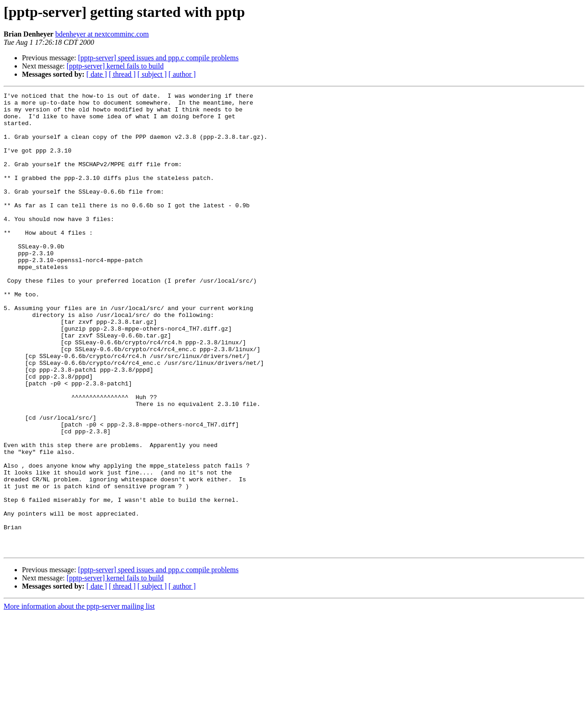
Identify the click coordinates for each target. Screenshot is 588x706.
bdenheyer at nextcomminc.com (102, 34)
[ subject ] (152, 74)
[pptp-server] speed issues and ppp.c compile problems (158, 58)
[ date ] (97, 74)
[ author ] (182, 74)
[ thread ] (122, 74)
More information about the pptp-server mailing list (79, 698)
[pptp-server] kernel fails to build (115, 66)
